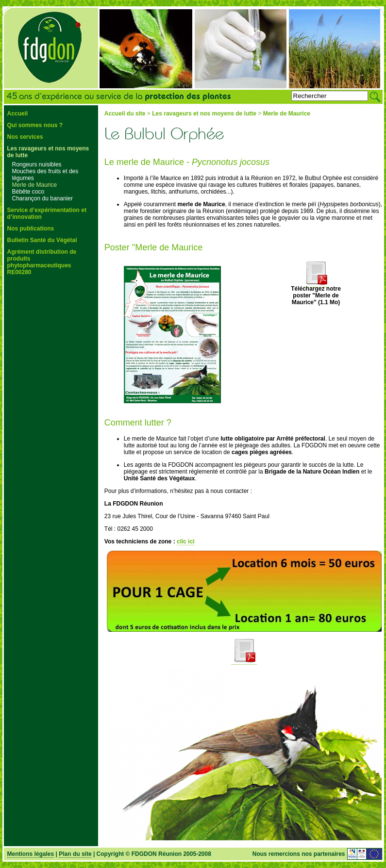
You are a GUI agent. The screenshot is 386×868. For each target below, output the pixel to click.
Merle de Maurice (35, 185)
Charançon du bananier (42, 198)
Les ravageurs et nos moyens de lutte (204, 114)
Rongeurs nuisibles (37, 164)
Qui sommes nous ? (35, 125)
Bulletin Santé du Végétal (42, 240)
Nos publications (31, 229)
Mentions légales (31, 854)
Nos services (25, 137)
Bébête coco (28, 192)
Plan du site (75, 854)
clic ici (186, 541)
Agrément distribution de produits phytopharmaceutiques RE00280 (42, 262)
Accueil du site (125, 114)
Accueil (18, 114)
